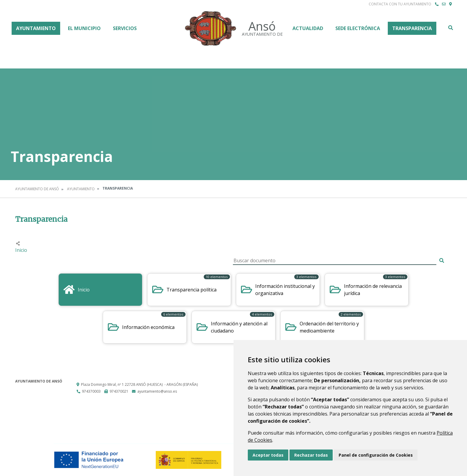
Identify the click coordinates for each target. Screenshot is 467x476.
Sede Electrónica (358, 28)
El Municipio (84, 28)
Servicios (125, 28)
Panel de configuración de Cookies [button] (376, 455)
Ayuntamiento (36, 28)
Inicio (21, 250)
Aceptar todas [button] (268, 455)
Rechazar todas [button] (311, 455)
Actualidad (308, 28)
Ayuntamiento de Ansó (37, 189)
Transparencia (412, 28)
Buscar (450, 28)
